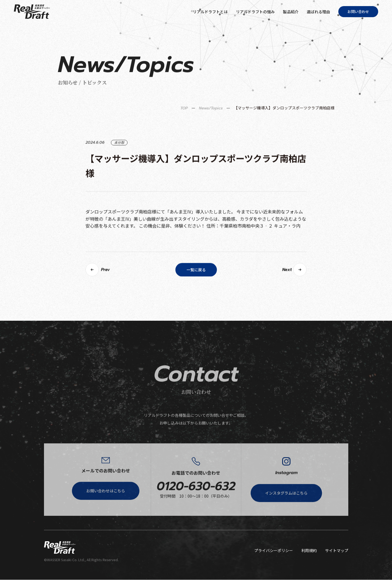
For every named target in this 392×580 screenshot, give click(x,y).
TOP (184, 126)
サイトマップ (337, 551)
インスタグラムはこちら (286, 512)
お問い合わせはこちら (106, 510)
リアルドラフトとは (210, 12)
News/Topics (211, 126)
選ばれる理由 (318, 12)
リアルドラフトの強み (255, 12)
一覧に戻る (196, 287)
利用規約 (309, 551)
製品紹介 (291, 12)
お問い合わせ (358, 11)
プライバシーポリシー (274, 551)
